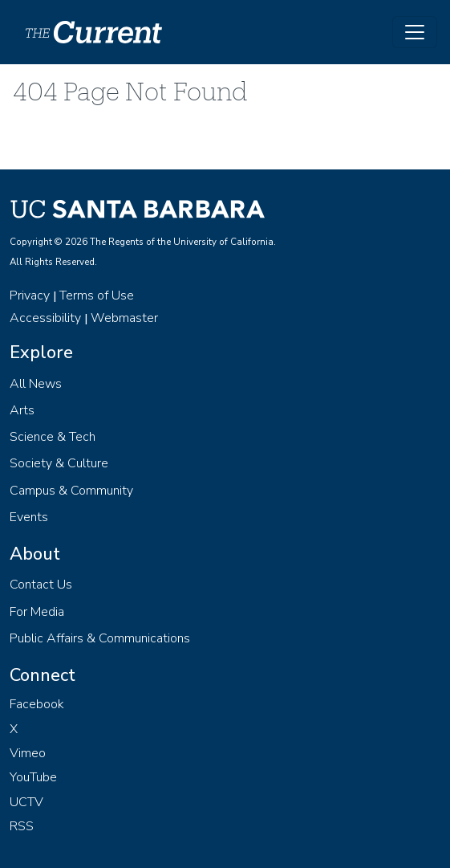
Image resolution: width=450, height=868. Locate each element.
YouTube (33, 777)
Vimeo (28, 753)
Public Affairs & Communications (100, 638)
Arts (22, 410)
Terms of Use (97, 295)
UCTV (26, 802)
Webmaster (124, 318)
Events (29, 517)
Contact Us (41, 585)
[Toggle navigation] (415, 32)
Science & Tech (53, 437)
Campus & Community (71, 491)
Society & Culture (59, 463)
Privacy (30, 295)
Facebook (37, 704)
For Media (37, 612)
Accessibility (45, 318)
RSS (22, 826)
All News (36, 384)
